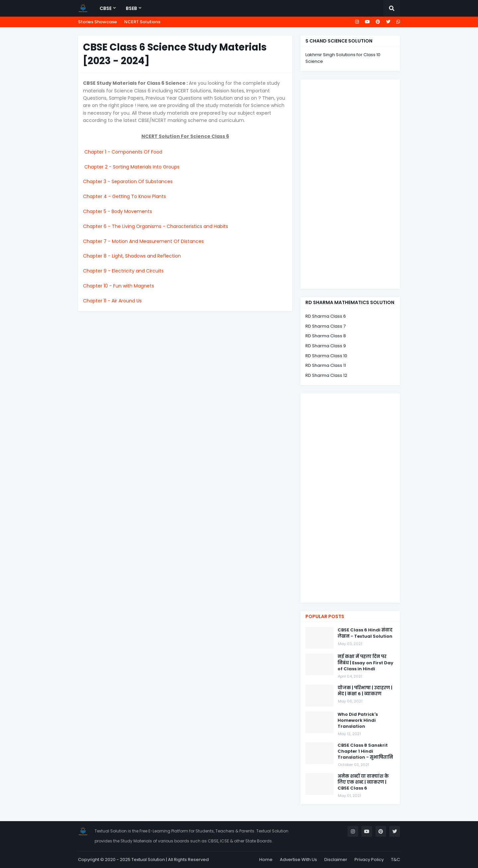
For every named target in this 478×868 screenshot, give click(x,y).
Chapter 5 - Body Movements (118, 211)
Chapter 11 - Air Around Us (112, 301)
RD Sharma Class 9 (326, 346)
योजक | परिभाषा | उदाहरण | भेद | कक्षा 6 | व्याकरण (365, 691)
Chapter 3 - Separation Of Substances (128, 181)
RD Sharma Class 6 (326, 316)
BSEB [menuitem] (131, 8)
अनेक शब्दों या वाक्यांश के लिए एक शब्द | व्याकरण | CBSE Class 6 (363, 782)
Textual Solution (148, 860)
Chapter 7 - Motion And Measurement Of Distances (143, 241)
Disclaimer (336, 860)
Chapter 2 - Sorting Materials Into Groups (132, 167)
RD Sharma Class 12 (326, 375)
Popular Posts (325, 616)
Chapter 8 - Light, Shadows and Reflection (132, 256)
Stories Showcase (97, 22)
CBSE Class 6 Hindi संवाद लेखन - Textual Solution (365, 633)
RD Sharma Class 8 (326, 336)
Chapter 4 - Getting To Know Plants (124, 196)
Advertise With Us (298, 860)
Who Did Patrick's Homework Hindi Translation (358, 720)
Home (266, 860)
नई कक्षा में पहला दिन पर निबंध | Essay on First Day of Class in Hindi (365, 663)
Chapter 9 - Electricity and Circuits (123, 271)
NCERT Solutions (142, 22)
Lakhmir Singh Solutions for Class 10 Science (343, 58)
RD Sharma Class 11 (326, 365)
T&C (396, 860)
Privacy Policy (369, 860)
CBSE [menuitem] (106, 8)
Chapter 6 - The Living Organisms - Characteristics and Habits (156, 226)
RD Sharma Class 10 (326, 356)
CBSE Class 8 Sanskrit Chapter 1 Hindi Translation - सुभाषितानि (365, 751)
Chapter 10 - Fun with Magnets (119, 286)
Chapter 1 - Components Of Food (123, 152)
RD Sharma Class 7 (325, 326)
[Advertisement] (350, 184)
